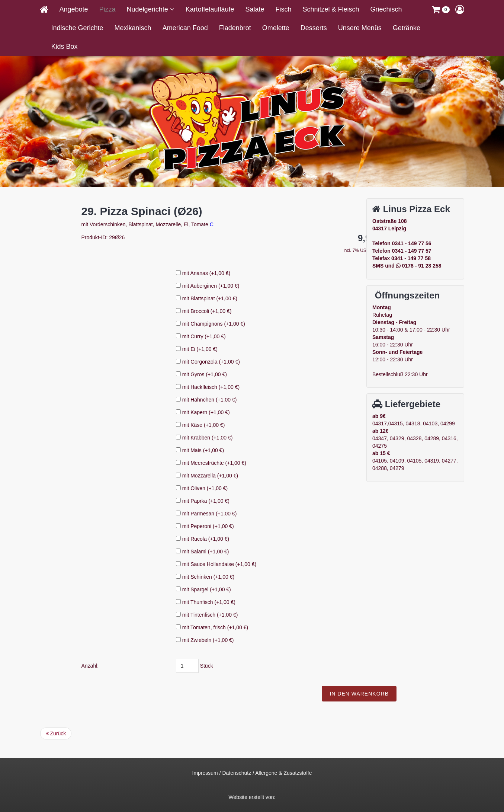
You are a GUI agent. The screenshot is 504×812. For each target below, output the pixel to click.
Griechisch (386, 9)
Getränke (407, 28)
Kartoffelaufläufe (210, 9)
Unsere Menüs (360, 28)
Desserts (314, 28)
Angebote (74, 9)
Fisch (283, 9)
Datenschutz (237, 773)
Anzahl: (169, 666)
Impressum (205, 773)
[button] (441, 9)
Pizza (107, 9)
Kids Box (65, 47)
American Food (185, 28)
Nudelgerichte (148, 9)
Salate (255, 9)
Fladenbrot (235, 28)
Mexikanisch (133, 28)
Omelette (276, 28)
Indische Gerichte (77, 28)
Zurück (56, 733)
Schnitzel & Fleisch (331, 9)
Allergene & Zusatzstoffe (283, 773)
